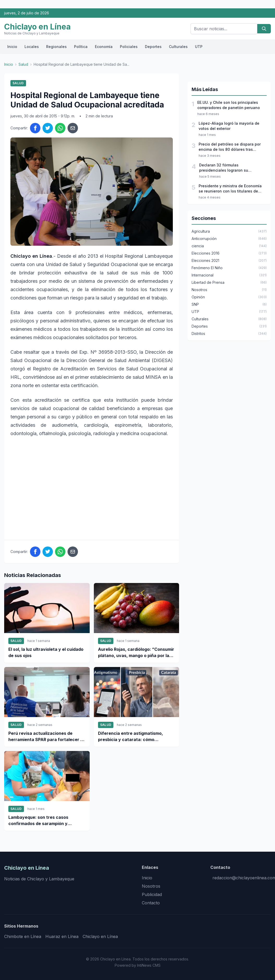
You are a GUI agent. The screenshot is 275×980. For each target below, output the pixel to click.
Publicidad (152, 894)
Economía (104, 47)
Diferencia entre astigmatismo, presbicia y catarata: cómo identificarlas (130, 737)
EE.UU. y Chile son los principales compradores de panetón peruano (229, 105)
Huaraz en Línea (62, 936)
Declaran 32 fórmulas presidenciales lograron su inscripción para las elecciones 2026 (228, 168)
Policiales (129, 47)
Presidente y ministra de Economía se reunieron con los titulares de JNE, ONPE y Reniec (230, 189)
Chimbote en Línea (23, 936)
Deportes (153, 47)
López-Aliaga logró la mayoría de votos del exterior (229, 126)
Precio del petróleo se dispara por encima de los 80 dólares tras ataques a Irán (230, 147)
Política (81, 47)
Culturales (178, 47)
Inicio (12, 47)
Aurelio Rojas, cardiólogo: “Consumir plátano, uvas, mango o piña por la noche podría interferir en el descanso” (136, 653)
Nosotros (151, 886)
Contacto (151, 903)
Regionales (56, 47)
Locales (32, 47)
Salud (23, 64)
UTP (199, 47)
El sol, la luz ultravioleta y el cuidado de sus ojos (46, 652)
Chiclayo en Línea (100, 936)
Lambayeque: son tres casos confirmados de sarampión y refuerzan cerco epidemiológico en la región (45, 821)
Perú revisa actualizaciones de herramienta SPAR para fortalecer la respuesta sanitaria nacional (46, 737)
